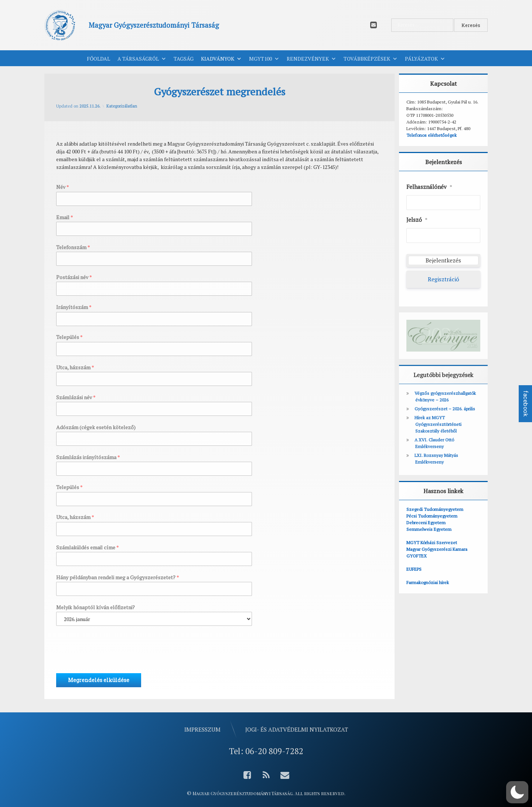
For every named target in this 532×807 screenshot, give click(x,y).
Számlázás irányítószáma (88, 457)
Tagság (184, 59)
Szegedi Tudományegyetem (435, 509)
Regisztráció (444, 279)
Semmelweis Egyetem (429, 529)
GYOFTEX (417, 556)
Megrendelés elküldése (99, 680)
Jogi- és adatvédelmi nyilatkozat (297, 729)
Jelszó (417, 220)
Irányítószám (74, 307)
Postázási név (74, 277)
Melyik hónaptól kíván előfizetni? (96, 607)
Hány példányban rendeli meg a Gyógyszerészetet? (118, 577)
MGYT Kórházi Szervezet (432, 542)
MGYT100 (264, 59)
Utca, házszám (75, 367)
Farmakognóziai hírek (428, 582)
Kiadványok (221, 59)
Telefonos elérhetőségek (432, 135)
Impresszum (202, 729)
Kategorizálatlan (122, 106)
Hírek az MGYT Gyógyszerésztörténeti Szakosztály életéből (438, 424)
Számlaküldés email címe (88, 547)
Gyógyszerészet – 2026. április (445, 409)
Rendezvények (311, 59)
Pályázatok (425, 59)
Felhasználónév (429, 187)
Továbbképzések (371, 59)
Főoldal (98, 59)
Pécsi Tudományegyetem (432, 516)
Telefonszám (73, 247)
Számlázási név (76, 397)
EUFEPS (414, 569)
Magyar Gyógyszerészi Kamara (437, 549)
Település (69, 337)
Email (65, 217)
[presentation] (112, 661)
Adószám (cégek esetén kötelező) (96, 427)
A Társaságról (142, 59)
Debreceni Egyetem (426, 523)
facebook (526, 404)
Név (63, 187)
